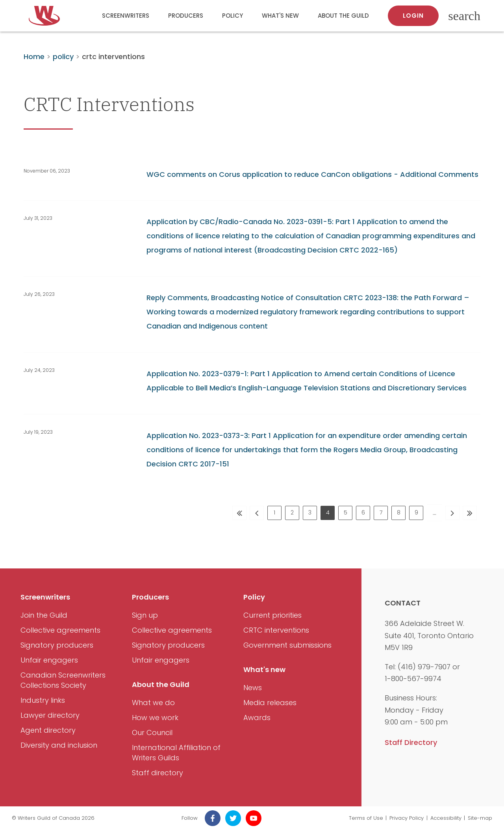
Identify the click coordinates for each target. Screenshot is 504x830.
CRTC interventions (276, 630)
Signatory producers (57, 645)
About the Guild (343, 16)
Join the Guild (44, 615)
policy (63, 57)
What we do (153, 703)
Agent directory (48, 730)
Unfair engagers (49, 660)
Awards (257, 718)
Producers (186, 16)
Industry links (43, 700)
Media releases (270, 703)
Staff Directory (411, 742)
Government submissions (287, 645)
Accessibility (446, 818)
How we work (155, 718)
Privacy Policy (407, 818)
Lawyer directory (50, 715)
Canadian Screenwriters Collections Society (63, 680)
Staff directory (157, 773)
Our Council (152, 733)
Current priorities (272, 615)
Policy (233, 16)
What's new (280, 16)
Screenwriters (126, 16)
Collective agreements (60, 630)
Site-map (480, 818)
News (253, 688)
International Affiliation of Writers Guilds (176, 753)
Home (34, 57)
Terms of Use (366, 818)
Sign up (145, 615)
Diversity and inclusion (59, 745)
